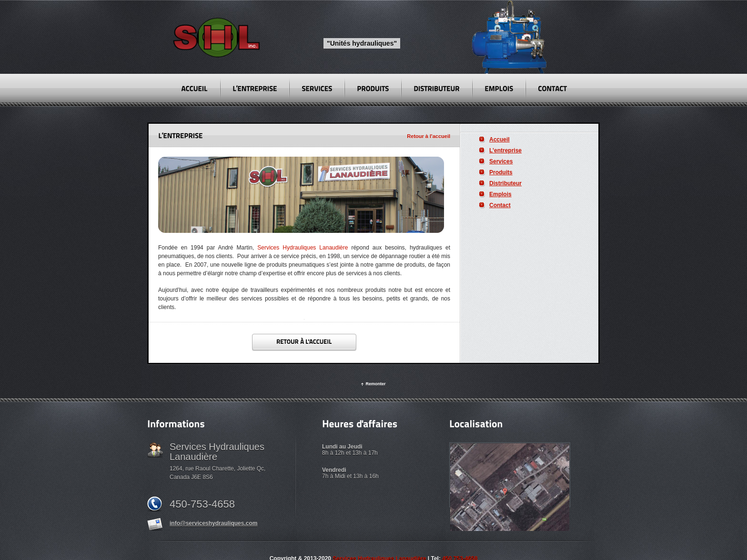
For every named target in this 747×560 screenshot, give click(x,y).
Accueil (500, 140)
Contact (500, 205)
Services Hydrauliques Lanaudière (303, 248)
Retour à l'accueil (429, 136)
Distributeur (505, 183)
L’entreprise (505, 150)
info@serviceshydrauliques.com (213, 523)
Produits (501, 172)
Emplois (500, 194)
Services (501, 161)
